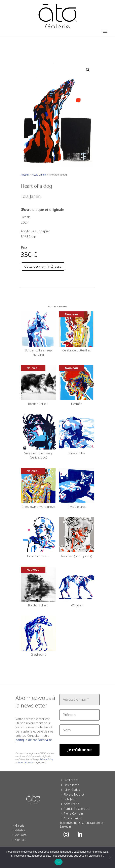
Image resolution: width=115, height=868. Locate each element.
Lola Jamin (40, 175)
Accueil (25, 175)
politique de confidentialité (34, 740)
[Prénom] (80, 715)
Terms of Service (25, 762)
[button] (88, 70)
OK (58, 862)
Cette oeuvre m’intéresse (43, 266)
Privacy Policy (47, 759)
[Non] (110, 857)
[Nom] (80, 730)
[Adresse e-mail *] (80, 700)
